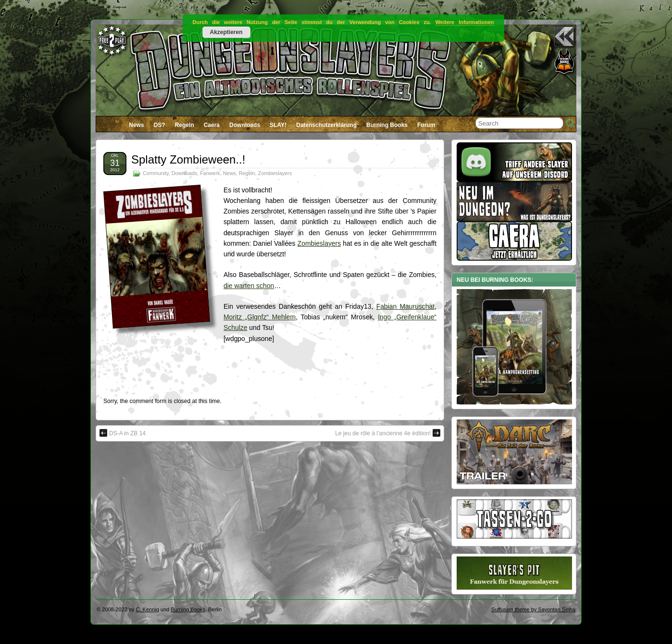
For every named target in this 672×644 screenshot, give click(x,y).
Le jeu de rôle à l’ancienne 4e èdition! (388, 433)
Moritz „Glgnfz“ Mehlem (260, 317)
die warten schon (249, 286)
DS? (160, 125)
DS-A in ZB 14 (123, 433)
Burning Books (387, 125)
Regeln (185, 125)
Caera (212, 125)
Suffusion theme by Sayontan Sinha (533, 609)
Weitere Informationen (465, 22)
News (136, 125)
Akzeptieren (226, 32)
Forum (426, 125)
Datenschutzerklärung (326, 125)
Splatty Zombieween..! (188, 159)
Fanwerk (210, 173)
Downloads (245, 125)
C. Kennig (148, 609)
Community (156, 173)
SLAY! (278, 125)
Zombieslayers (275, 173)
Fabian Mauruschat (405, 306)
